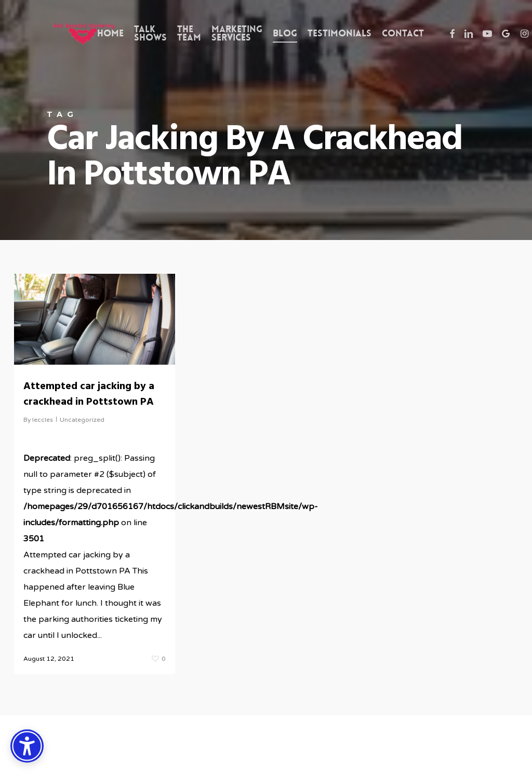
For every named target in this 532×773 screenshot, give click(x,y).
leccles (43, 420)
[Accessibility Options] (27, 746)
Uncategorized (82, 420)
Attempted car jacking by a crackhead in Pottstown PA (89, 394)
